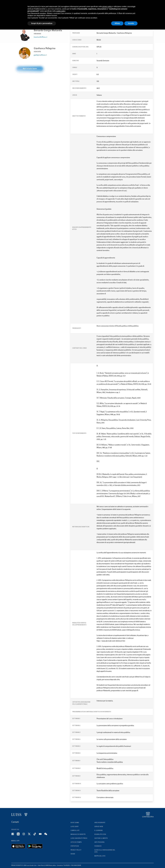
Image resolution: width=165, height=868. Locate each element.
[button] (30, 69)
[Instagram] (25, 835)
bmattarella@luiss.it (40, 37)
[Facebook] (14, 835)
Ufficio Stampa (76, 842)
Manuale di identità (78, 834)
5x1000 (73, 854)
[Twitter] (31, 835)
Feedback (98, 846)
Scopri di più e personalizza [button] (42, 23)
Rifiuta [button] (117, 23)
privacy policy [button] (107, 7)
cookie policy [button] (61, 11)
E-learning (99, 831)
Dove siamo (75, 823)
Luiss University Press (79, 838)
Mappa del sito (100, 856)
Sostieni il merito (101, 838)
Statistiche (75, 846)
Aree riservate (100, 823)
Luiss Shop (75, 827)
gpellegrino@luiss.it (40, 55)
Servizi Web (99, 827)
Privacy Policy (76, 850)
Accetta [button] (131, 23)
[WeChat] (47, 835)
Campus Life (75, 831)
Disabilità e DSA (100, 834)
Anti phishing (100, 842)
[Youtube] (42, 835)
